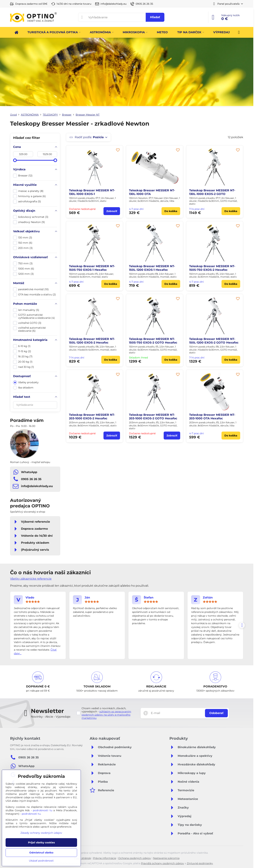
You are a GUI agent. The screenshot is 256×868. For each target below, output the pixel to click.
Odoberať (216, 713)
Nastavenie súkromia (166, 858)
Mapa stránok (82, 858)
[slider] (15, 160)
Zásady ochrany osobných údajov (41, 833)
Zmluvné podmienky (200, 863)
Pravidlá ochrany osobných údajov (162, 863)
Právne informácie (105, 858)
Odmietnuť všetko (41, 853)
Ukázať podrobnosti (41, 861)
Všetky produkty (26, 382)
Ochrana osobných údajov (135, 858)
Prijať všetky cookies (41, 842)
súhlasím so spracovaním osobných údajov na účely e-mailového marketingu (106, 715)
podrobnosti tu (43, 810)
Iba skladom (23, 388)
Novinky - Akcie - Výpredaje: (51, 717)
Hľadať (155, 17)
